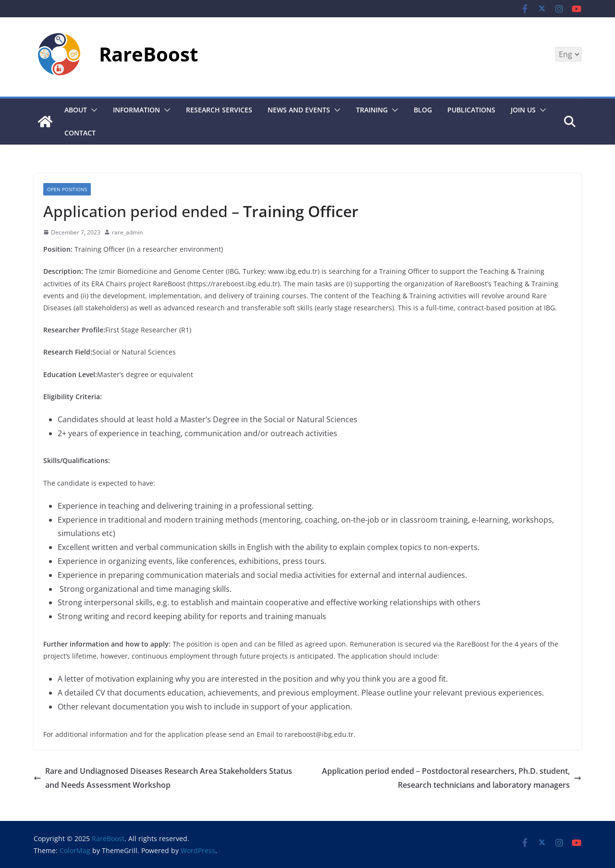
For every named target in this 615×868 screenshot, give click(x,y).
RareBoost (148, 54)
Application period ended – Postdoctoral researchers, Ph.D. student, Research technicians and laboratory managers (452, 778)
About (76, 110)
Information (136, 110)
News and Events (299, 110)
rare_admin (127, 232)
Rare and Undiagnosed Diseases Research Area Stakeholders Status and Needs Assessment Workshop (163, 778)
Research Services (219, 110)
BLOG (423, 110)
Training (372, 110)
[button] (92, 110)
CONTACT (80, 133)
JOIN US (523, 110)
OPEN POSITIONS (67, 189)
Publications (471, 110)
